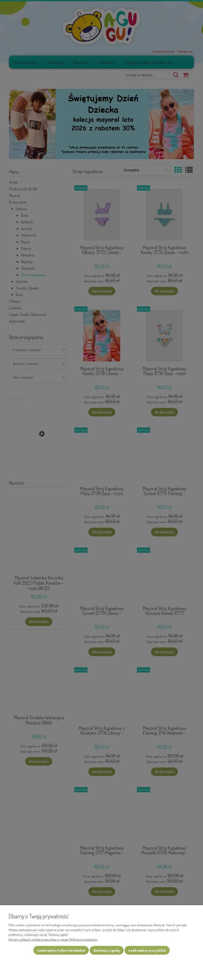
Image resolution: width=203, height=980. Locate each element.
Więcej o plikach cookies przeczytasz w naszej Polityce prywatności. (53, 939)
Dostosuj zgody (107, 950)
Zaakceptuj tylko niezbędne (61, 950)
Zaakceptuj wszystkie (147, 950)
